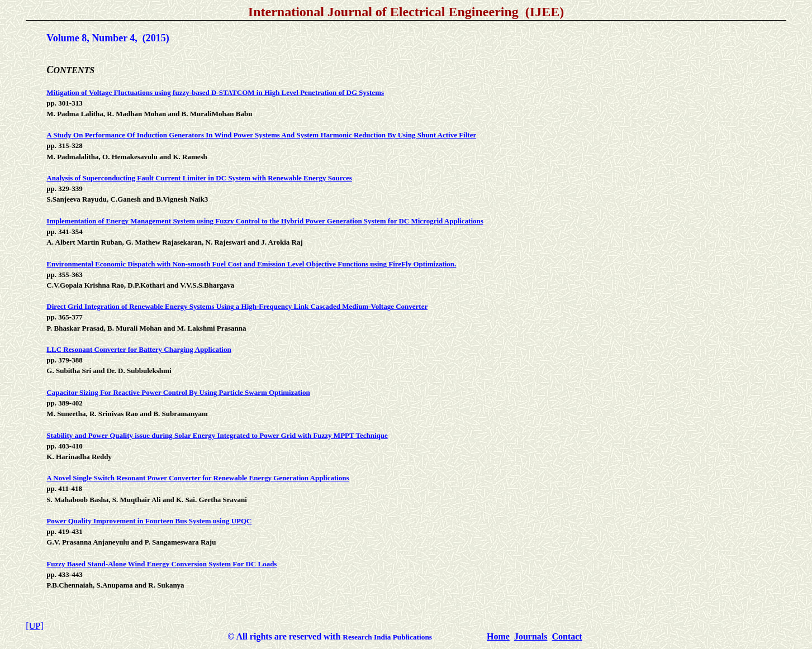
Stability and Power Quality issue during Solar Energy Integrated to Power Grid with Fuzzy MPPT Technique (217, 435)
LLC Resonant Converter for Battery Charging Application (139, 349)
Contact (567, 636)
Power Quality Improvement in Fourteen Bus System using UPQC (149, 521)
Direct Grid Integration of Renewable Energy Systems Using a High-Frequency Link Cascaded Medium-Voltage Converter (237, 306)
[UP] (34, 626)
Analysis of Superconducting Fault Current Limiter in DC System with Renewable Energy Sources (199, 178)
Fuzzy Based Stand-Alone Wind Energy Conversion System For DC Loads (162, 564)
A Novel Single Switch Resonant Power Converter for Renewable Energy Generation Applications (198, 478)
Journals (531, 636)
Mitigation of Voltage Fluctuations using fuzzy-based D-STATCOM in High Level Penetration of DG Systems (215, 92)
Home (498, 636)
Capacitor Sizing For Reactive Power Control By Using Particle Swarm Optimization (178, 392)
